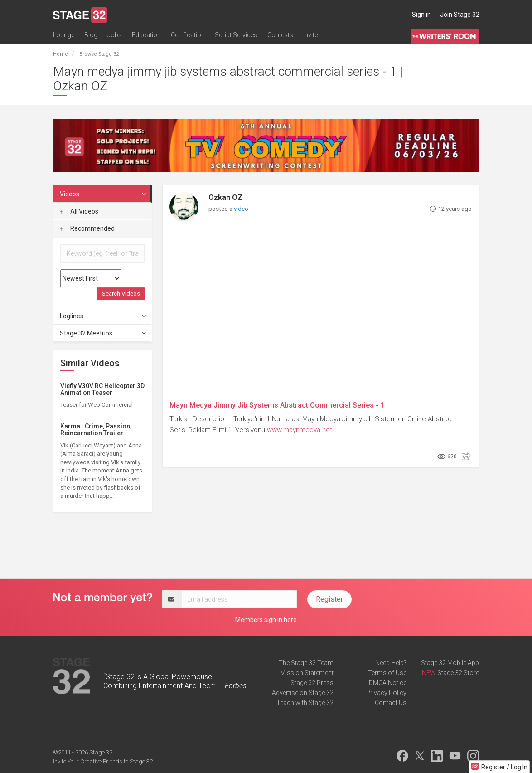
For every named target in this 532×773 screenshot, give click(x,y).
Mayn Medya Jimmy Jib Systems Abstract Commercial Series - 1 (277, 405)
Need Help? (391, 663)
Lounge (64, 35)
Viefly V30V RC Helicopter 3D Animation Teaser (102, 389)
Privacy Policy (386, 693)
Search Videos (121, 294)
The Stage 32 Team (306, 663)
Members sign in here (266, 620)
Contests (280, 35)
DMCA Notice (388, 683)
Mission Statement (307, 673)
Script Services (236, 35)
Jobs (115, 35)
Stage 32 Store (458, 673)
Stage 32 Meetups (103, 333)
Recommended (87, 228)
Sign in (421, 15)
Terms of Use (387, 673)
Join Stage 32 (460, 15)
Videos (103, 194)
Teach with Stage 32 (305, 703)
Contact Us (391, 703)
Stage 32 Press (312, 683)
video (241, 209)
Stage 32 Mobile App (450, 663)
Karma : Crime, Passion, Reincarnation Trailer (96, 430)
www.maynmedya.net (300, 430)
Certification (188, 35)
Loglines (103, 316)
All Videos (79, 211)
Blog (91, 35)
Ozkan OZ (225, 197)
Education (146, 35)
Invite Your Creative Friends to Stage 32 (103, 761)
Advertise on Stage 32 (303, 693)
